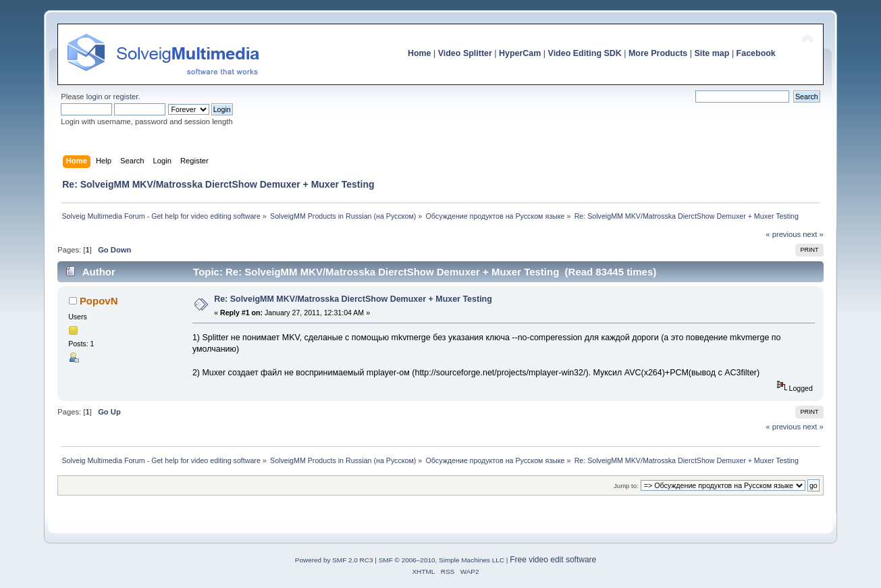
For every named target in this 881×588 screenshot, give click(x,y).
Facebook (756, 53)
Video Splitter (465, 53)
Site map (712, 53)
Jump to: (626, 486)
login (95, 97)
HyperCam (520, 53)
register (126, 97)
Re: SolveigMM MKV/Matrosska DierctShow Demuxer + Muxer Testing (353, 299)
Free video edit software (553, 560)
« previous (783, 234)
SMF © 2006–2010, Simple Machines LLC (442, 560)
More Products (658, 53)
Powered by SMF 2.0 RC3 (334, 560)
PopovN (99, 301)
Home (420, 53)
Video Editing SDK (585, 53)
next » (813, 234)
